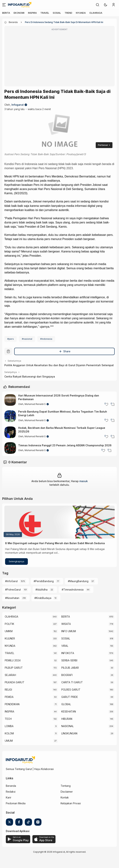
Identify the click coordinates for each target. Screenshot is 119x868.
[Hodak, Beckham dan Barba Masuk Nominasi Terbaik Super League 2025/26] (10, 432)
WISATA (66, 624)
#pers (11, 339)
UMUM (9, 741)
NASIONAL (68, 726)
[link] (98, 5)
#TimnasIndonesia (73, 590)
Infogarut (18, 105)
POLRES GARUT (71, 690)
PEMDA (9, 697)
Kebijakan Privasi (71, 803)
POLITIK (9, 624)
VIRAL (65, 646)
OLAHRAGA (96, 13)
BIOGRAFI (67, 675)
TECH (8, 719)
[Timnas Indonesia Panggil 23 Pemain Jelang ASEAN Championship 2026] (10, 448)
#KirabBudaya (43, 598)
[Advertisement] (59, 59)
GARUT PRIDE (70, 697)
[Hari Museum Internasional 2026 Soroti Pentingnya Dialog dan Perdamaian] (10, 400)
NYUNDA (81, 13)
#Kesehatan (12, 598)
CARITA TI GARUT (72, 682)
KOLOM (9, 733)
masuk (84, 481)
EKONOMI (19, 13)
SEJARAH (10, 675)
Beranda (11, 786)
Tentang (66, 786)
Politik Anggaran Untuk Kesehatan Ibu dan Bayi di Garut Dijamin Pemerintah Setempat (59, 365)
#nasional (27, 339)
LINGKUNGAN (69, 733)
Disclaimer (67, 792)
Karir (9, 797)
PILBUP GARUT (14, 668)
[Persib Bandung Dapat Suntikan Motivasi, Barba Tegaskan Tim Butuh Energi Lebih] (10, 416)
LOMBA (9, 726)
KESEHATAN (69, 711)
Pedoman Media (16, 803)
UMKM (9, 631)
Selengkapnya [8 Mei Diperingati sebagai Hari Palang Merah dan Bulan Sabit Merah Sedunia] (16, 561)
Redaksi (11, 792)
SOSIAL (57, 13)
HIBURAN (67, 719)
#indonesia (46, 339)
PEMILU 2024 (13, 660)
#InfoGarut (11, 581)
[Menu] (4, 5)
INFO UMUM (69, 631)
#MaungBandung (78, 581)
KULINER (10, 638)
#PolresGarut (13, 590)
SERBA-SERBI (69, 660)
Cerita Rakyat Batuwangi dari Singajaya (30, 376)
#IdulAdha (41, 590)
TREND (68, 13)
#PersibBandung (44, 581)
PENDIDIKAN (12, 704)
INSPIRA (32, 13)
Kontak (65, 797)
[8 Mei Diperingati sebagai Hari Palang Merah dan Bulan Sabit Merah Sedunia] (59, 522)
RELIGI (8, 690)
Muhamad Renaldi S (35, 404)
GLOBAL (66, 704)
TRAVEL (45, 13)
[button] (106, 5)
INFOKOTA (68, 653)
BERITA (6, 13)
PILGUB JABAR (70, 668)
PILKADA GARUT (15, 682)
